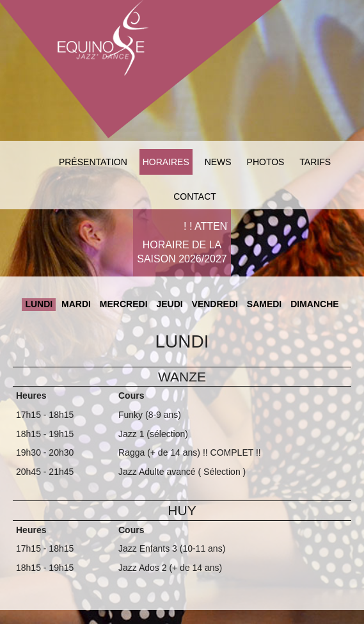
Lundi (39, 304)
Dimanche (314, 304)
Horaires (166, 162)
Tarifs (315, 162)
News (218, 162)
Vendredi (215, 304)
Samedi (264, 304)
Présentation (93, 162)
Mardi (76, 304)
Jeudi (169, 304)
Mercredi (124, 304)
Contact (195, 196)
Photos (266, 162)
